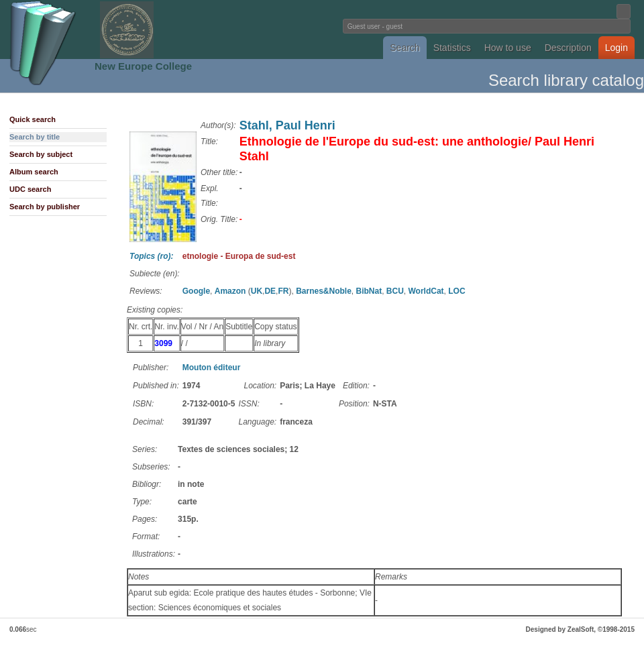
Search (405, 48)
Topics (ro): (152, 256)
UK (257, 291)
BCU (395, 291)
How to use (508, 48)
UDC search (30, 189)
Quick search (33, 119)
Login (616, 48)
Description (568, 48)
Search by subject (41, 154)
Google (196, 291)
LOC (457, 291)
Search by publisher (45, 207)
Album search (34, 172)
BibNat (369, 291)
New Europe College (143, 66)
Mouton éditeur (212, 368)
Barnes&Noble (324, 291)
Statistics (452, 48)
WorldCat (426, 291)
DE (270, 291)
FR (283, 291)
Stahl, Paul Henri (287, 125)
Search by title (35, 137)
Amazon (230, 291)
